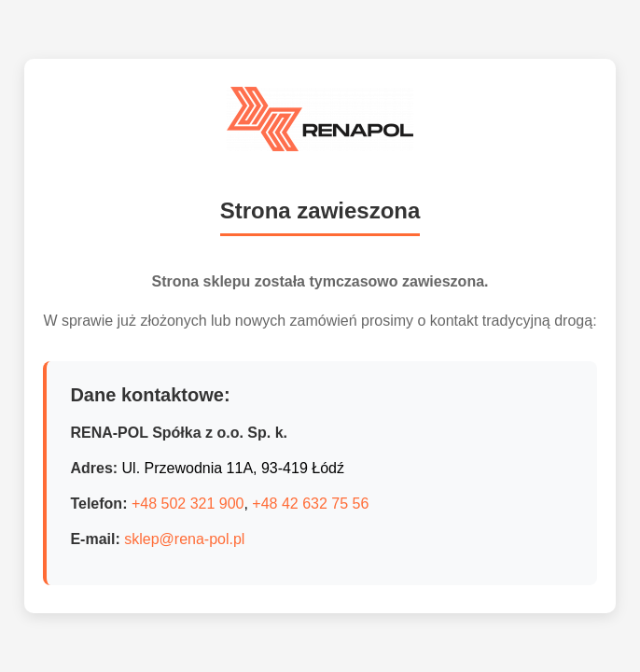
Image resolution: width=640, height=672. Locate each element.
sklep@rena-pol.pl (184, 539)
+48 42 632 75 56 (310, 504)
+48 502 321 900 (188, 504)
